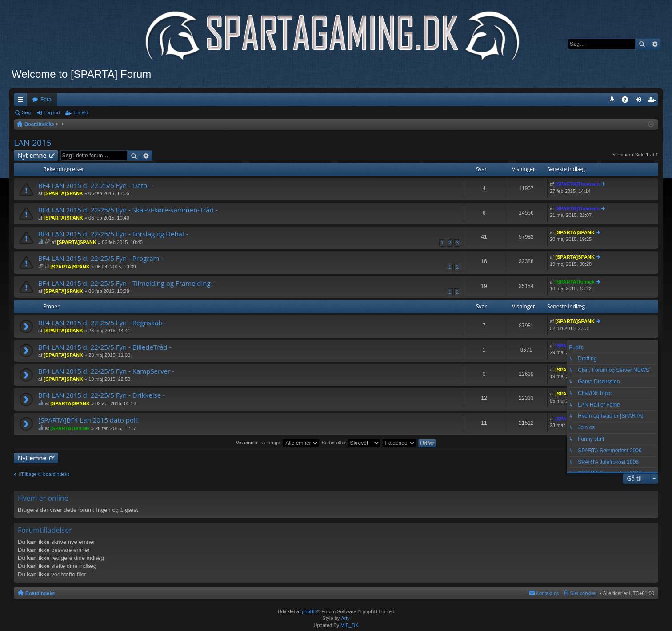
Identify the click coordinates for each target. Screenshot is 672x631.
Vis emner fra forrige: (278, 443)
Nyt (32, 155)
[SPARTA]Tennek (575, 282)
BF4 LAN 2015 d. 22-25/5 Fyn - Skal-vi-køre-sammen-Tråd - (128, 210)
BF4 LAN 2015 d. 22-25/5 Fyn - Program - (101, 258)
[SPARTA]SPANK (63, 193)
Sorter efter (351, 443)
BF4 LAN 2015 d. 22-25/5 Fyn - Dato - (95, 186)
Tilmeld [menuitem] (654, 101)
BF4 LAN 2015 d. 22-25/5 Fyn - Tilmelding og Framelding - (126, 283)
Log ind (52, 112)
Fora (46, 100)
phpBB (309, 611)
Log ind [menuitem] (640, 101)
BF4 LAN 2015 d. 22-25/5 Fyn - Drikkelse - (102, 395)
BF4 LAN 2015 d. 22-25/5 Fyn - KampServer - (106, 371)
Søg (642, 44)
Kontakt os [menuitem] (548, 593)
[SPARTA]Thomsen (577, 184)
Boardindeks (40, 593)
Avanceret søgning (654, 44)
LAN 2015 (33, 143)
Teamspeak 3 (614, 101)
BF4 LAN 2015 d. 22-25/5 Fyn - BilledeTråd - (105, 347)
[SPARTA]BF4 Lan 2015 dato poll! (88, 420)
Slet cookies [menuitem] (583, 593)
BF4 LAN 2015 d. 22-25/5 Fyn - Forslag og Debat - (113, 234)
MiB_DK (349, 625)
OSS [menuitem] (628, 101)
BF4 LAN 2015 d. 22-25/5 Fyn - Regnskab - (102, 323)
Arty (345, 618)
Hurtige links (22, 101)
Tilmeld (80, 112)
